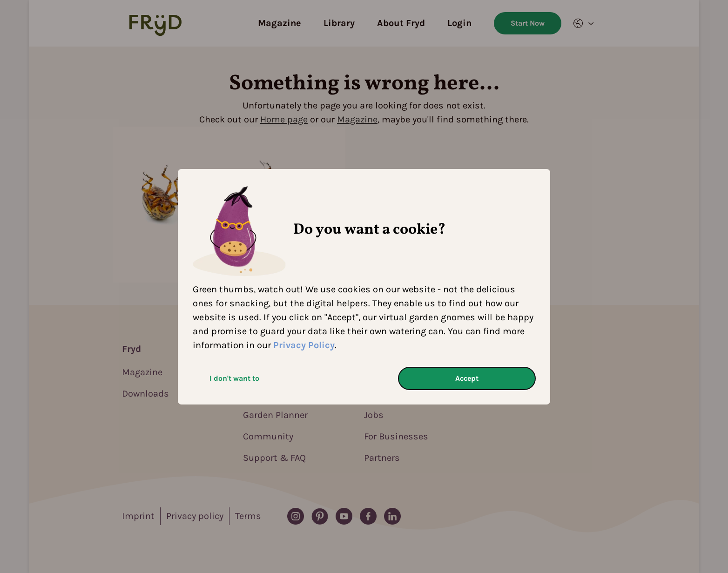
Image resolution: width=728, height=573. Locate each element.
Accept (467, 378)
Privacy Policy (304, 345)
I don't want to (234, 378)
